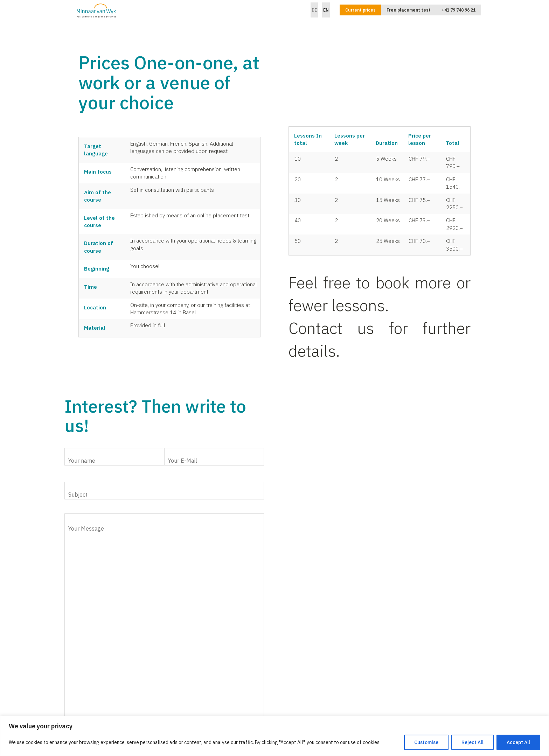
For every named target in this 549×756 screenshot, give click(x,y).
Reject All (472, 742)
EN (326, 10)
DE (314, 10)
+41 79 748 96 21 (458, 10)
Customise (426, 742)
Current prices (360, 10)
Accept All (518, 742)
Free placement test (409, 10)
